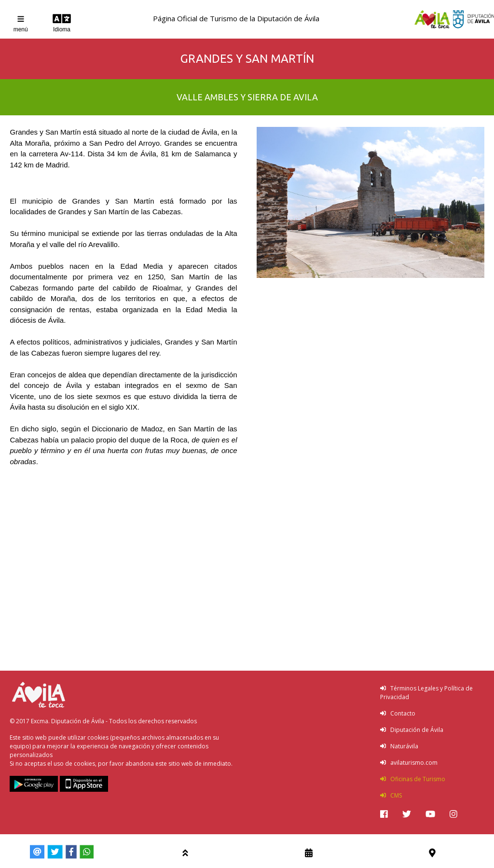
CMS (391, 795)
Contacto (398, 713)
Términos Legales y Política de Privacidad (426, 693)
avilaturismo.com (409, 763)
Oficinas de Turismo (413, 779)
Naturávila (399, 746)
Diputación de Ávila (412, 730)
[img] (384, 814)
